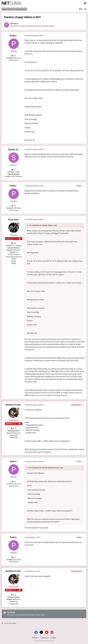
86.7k (14, 428)
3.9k (14, 243)
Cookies (53, 638)
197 (14, 170)
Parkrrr (15, 24)
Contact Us (44, 638)
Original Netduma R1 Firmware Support (41, 26)
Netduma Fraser (13, 405)
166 (14, 56)
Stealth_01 (13, 150)
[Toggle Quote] (28, 225)
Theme (35, 638)
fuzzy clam (13, 220)
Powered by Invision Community (44, 641)
